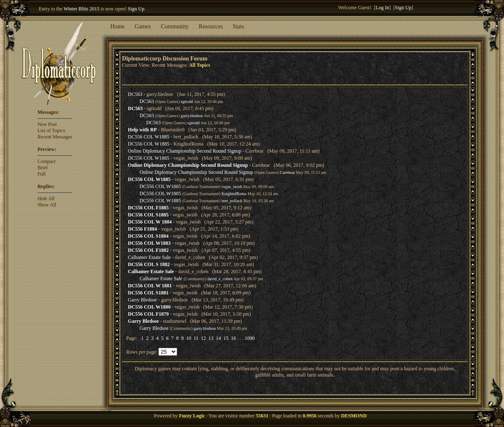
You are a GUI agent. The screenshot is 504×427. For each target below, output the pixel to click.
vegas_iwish (232, 187)
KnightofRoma (234, 194)
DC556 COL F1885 (148, 208)
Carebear (287, 172)
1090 (250, 338)
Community (175, 26)
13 (211, 338)
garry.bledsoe (192, 116)
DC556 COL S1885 (148, 215)
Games (143, 26)
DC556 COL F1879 (148, 314)
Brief (43, 168)
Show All (47, 205)
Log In (382, 8)
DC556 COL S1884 (148, 236)
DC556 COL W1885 (149, 137)
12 (203, 338)
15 (226, 338)
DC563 (135, 94)
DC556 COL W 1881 (150, 286)
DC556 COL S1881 (148, 293)
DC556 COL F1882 (148, 250)
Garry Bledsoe (143, 300)
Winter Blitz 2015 (81, 9)
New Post (47, 124)
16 (233, 338)
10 (188, 338)
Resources (211, 26)
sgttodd (187, 102)
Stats (238, 26)
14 (218, 338)
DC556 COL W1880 (149, 307)
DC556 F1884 (143, 229)
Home (118, 26)
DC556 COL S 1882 (149, 264)
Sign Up (136, 9)
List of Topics (51, 131)
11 (196, 338)
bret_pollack (232, 201)
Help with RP (142, 130)
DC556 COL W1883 (149, 243)
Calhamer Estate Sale (149, 257)
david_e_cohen (220, 279)
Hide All (46, 198)
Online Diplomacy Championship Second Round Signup (185, 151)
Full (41, 174)
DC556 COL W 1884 (150, 222)
